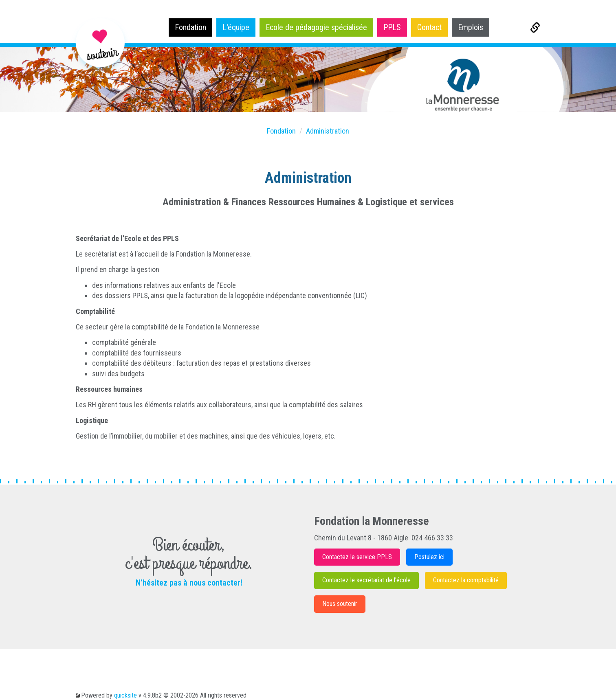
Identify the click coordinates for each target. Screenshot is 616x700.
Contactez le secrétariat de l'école (366, 580)
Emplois (471, 27)
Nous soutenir (340, 604)
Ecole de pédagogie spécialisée (316, 27)
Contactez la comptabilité (466, 580)
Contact (429, 27)
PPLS (392, 27)
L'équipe (236, 27)
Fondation (190, 27)
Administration (328, 131)
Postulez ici (429, 557)
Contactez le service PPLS (357, 557)
